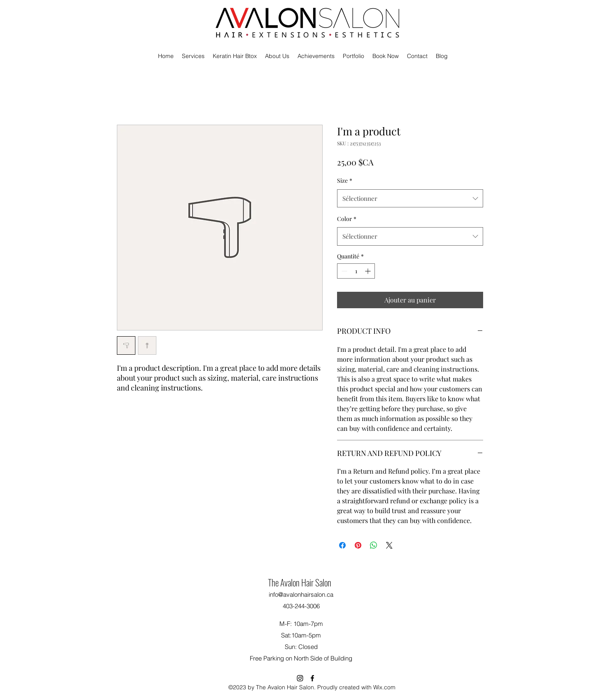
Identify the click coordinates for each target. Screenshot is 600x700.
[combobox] (410, 198)
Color (347, 219)
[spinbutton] (356, 271)
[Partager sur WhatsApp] (374, 545)
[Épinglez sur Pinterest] (358, 545)
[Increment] (369, 271)
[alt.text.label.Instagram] (300, 678)
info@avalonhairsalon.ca (301, 594)
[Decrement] (343, 271)
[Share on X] (389, 545)
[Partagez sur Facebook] (342, 545)
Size (345, 180)
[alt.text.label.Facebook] (312, 678)
